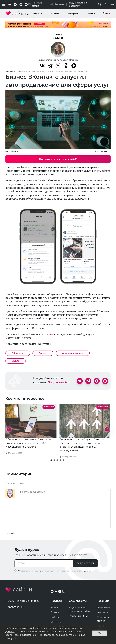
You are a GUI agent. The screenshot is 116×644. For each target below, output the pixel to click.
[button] (51, 460)
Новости (37, 13)
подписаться (85, 563)
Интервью (73, 13)
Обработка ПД (15, 607)
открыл (49, 334)
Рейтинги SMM (78, 616)
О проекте (103, 608)
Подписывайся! (59, 382)
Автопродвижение (73, 353)
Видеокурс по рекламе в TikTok (80, 609)
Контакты (103, 612)
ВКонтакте (18, 353)
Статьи (55, 13)
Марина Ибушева (58, 36)
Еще (107, 13)
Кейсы (92, 13)
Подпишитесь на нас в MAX (58, 159)
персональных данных (81, 571)
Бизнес (43, 353)
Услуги (16, 361)
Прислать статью (103, 619)
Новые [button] (10, 533)
